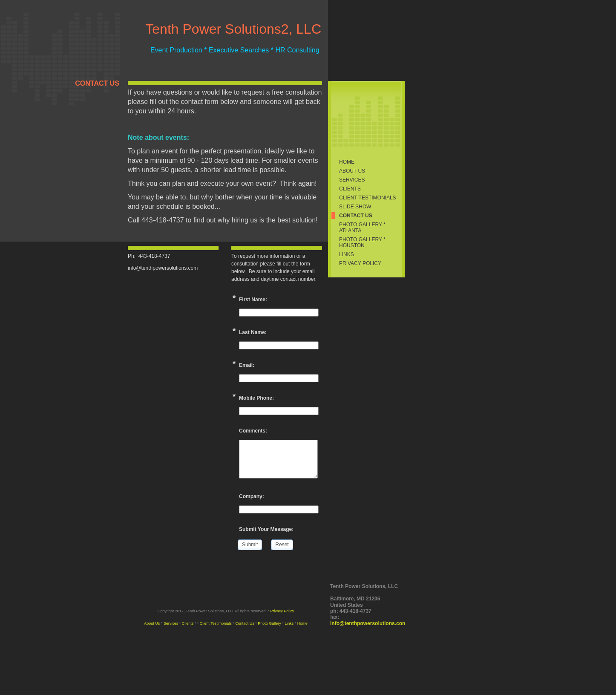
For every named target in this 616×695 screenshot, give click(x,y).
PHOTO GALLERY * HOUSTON (362, 242)
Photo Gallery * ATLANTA (362, 228)
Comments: (253, 431)
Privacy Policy (360, 263)
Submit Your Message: (266, 529)
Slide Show (355, 207)
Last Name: (253, 332)
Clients (350, 189)
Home (347, 162)
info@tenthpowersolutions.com (368, 623)
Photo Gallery (269, 623)
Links (347, 254)
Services (352, 180)
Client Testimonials (368, 198)
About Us (352, 171)
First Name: (253, 300)
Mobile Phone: (256, 398)
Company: (252, 496)
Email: (247, 365)
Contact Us (356, 216)
